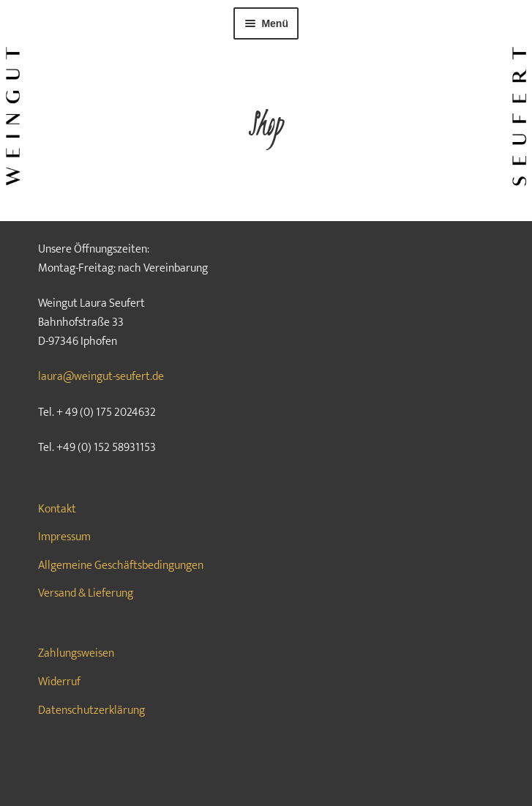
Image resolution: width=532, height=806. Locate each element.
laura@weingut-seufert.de (101, 377)
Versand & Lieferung (86, 593)
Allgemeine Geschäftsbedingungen (121, 566)
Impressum (64, 537)
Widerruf (59, 682)
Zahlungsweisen (76, 653)
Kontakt (57, 509)
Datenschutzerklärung (91, 710)
